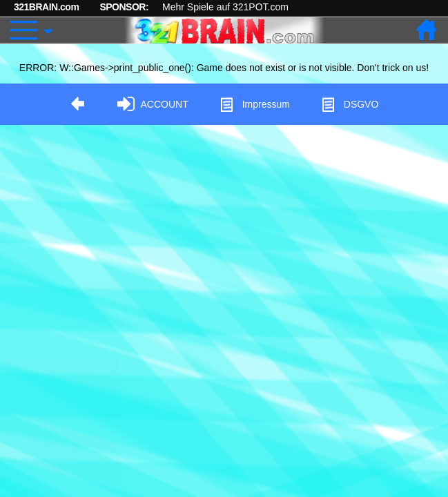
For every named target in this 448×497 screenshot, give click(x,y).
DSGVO (350, 105)
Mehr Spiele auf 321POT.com (225, 7)
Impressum (254, 105)
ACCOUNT (153, 105)
